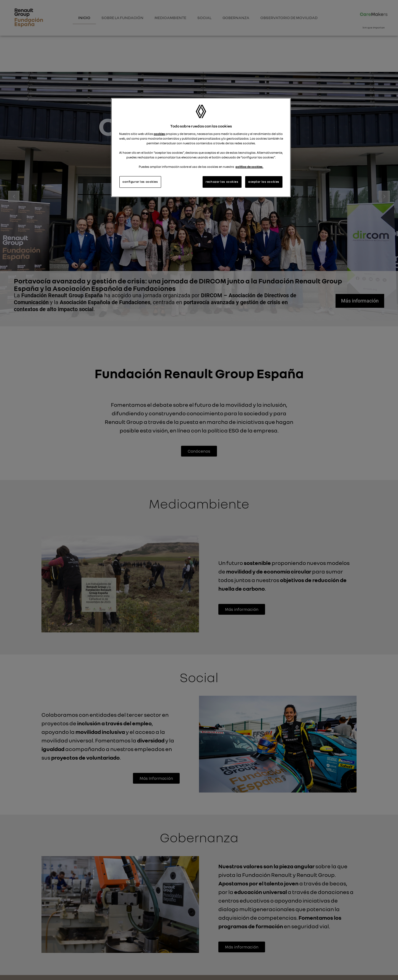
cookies (159, 134)
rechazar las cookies (222, 182)
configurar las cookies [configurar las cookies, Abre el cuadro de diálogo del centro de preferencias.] (140, 182)
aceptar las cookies (264, 182)
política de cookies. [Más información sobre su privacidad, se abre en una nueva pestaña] (249, 167)
